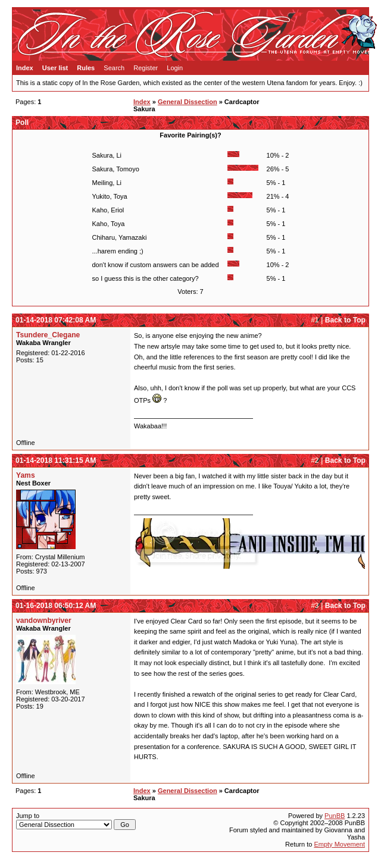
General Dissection (188, 102)
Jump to (76, 821)
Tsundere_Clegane (48, 335)
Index (25, 68)
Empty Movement (339, 844)
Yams (26, 475)
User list (55, 68)
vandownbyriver (44, 621)
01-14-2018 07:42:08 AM (56, 320)
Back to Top (345, 320)
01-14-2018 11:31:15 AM (56, 460)
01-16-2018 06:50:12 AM (56, 606)
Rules (86, 68)
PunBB (335, 816)
